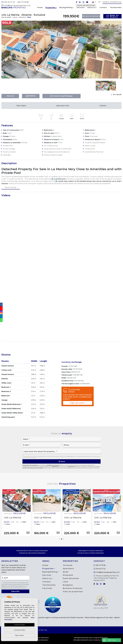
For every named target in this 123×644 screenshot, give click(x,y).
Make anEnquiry (112, 16)
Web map (44, 630)
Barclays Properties (14, 8)
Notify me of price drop (91, 16)
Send (62, 462)
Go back (116, 95)
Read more (11, 188)
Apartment (68, 569)
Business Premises (73, 588)
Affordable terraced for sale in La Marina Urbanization (91, 638)
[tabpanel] (17, 513)
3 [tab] (63, 539)
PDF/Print (31, 96)
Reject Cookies (19, 635)
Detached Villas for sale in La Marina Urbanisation (32, 551)
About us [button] (91, 8)
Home (40, 8)
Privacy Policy (70, 456)
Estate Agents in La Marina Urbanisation (91, 551)
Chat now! (111, 640)
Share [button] (10, 96)
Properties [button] (50, 8)
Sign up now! (78, 403)
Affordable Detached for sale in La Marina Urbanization (91, 640)
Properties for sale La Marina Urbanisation (32, 553)
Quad (66, 572)
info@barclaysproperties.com (16, 6)
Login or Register (86, 5)
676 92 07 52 (8, 2)
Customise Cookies (19, 630)
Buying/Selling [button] (66, 8)
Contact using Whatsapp (61, 96)
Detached (68, 575)
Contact (103, 8)
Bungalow (68, 585)
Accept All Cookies (19, 625)
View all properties (73, 592)
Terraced (68, 565)
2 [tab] (62, 539)
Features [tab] (21, 106)
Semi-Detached (71, 578)
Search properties (112, 2)
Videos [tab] (103, 106)
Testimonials (116, 8)
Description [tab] (63, 106)
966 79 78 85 (23, 2)
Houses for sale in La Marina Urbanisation (91, 553)
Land (65, 582)
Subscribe (15, 591)
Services (80, 8)
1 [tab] (60, 539)
